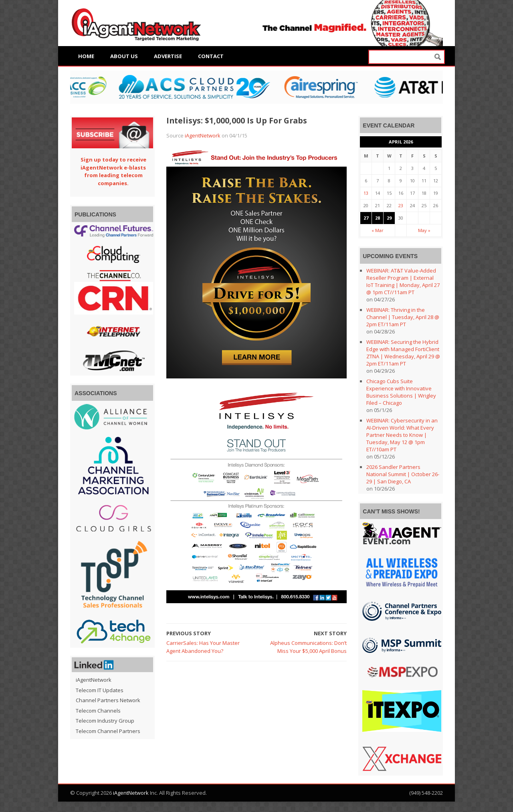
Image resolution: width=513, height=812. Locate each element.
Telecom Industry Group (105, 721)
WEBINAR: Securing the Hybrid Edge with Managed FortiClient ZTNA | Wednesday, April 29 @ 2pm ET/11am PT (403, 353)
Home (86, 56)
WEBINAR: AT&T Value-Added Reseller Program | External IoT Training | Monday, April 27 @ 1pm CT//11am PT (403, 281)
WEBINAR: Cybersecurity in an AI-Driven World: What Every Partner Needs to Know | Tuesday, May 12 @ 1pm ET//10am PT (402, 435)
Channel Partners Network (108, 700)
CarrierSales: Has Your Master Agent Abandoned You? (203, 647)
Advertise (168, 56)
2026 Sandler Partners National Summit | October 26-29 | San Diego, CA (403, 474)
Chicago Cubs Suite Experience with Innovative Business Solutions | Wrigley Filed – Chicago (401, 392)
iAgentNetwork (203, 135)
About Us (124, 56)
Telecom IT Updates (100, 690)
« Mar (378, 230)
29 (389, 218)
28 (378, 218)
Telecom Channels (98, 711)
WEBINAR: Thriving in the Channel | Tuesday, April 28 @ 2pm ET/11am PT (403, 317)
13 (366, 193)
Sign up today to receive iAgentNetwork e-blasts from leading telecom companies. (113, 171)
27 (366, 218)
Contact (211, 56)
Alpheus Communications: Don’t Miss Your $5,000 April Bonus (308, 647)
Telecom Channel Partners (108, 731)
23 (401, 205)
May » (424, 230)
